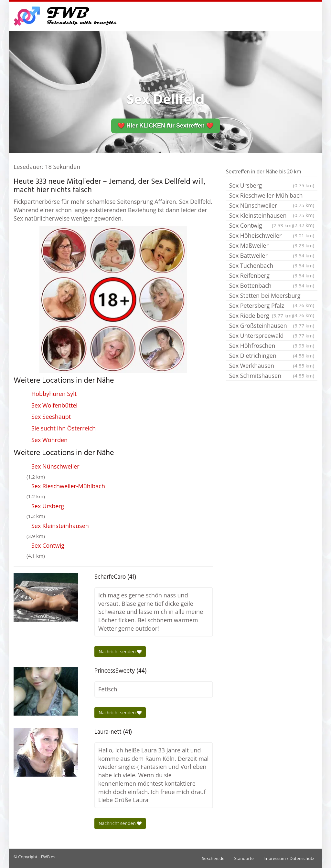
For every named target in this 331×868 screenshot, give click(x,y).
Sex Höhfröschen (272, 346)
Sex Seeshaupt (51, 417)
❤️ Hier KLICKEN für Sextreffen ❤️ (165, 126)
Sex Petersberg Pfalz (272, 306)
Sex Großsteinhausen (272, 325)
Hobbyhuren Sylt (54, 394)
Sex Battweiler (272, 255)
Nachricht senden (120, 651)
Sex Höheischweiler (272, 235)
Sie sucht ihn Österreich (64, 428)
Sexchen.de (213, 858)
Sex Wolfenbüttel (54, 405)
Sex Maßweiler (272, 245)
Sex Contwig (48, 545)
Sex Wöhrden (49, 440)
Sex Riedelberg (261, 315)
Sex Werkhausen (272, 366)
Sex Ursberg (48, 506)
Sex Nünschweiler (55, 466)
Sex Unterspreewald (272, 336)
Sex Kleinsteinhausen (60, 526)
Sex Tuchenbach (272, 265)
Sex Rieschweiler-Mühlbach (68, 486)
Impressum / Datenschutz (289, 858)
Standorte (244, 858)
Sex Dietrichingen (272, 356)
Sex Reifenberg (272, 275)
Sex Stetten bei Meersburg (272, 296)
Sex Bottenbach (272, 285)
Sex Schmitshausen (272, 376)
